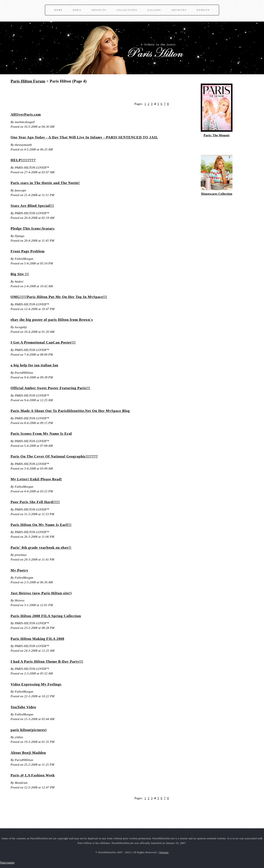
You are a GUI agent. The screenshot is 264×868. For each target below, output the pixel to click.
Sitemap (164, 852)
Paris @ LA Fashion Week (33, 775)
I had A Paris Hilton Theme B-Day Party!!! (47, 661)
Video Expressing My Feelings (36, 684)
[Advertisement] (60, 94)
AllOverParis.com (26, 114)
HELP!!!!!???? (23, 160)
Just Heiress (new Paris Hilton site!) (41, 593)
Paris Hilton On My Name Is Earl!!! (41, 525)
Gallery (154, 10)
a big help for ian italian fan (34, 365)
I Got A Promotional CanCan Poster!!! (43, 342)
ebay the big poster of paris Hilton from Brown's (52, 320)
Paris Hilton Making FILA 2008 (37, 639)
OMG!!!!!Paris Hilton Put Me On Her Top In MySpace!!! (59, 297)
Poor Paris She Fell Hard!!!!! (35, 502)
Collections (127, 10)
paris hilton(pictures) (29, 730)
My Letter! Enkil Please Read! (36, 479)
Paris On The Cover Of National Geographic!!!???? (54, 456)
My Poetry (19, 570)
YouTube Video (23, 707)
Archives (179, 10)
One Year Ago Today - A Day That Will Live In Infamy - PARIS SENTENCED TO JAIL (84, 137)
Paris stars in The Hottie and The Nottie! (45, 183)
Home (58, 10)
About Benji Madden (28, 753)
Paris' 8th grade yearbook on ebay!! (41, 548)
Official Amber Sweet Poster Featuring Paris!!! (50, 388)
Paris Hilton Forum (28, 81)
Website (203, 10)
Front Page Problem (28, 251)
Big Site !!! (20, 274)
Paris (77, 10)
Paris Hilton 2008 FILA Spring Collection (46, 616)
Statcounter (7, 863)
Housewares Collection (217, 194)
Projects (99, 10)
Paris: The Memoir (217, 135)
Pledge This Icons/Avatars (33, 228)
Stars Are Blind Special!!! (32, 206)
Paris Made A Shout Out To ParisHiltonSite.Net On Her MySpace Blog (70, 411)
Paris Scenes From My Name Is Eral (41, 434)
